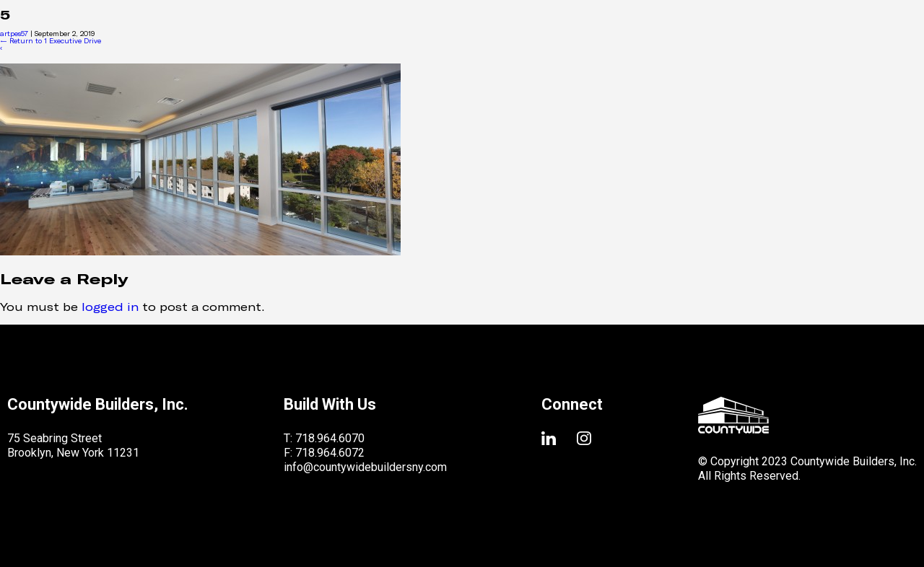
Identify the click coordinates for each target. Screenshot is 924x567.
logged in (110, 306)
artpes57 (14, 34)
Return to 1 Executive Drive (51, 41)
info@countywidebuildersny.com (365, 467)
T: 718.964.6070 (324, 438)
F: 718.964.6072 (324, 453)
